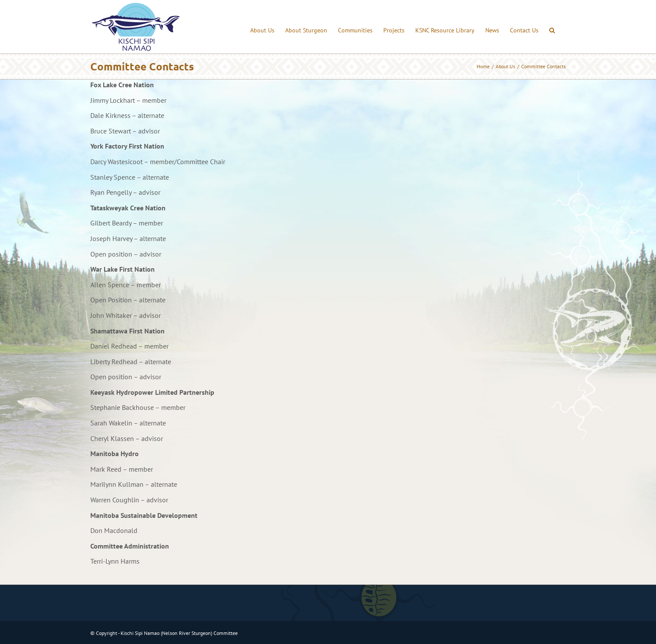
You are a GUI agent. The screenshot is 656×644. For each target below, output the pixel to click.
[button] (552, 27)
